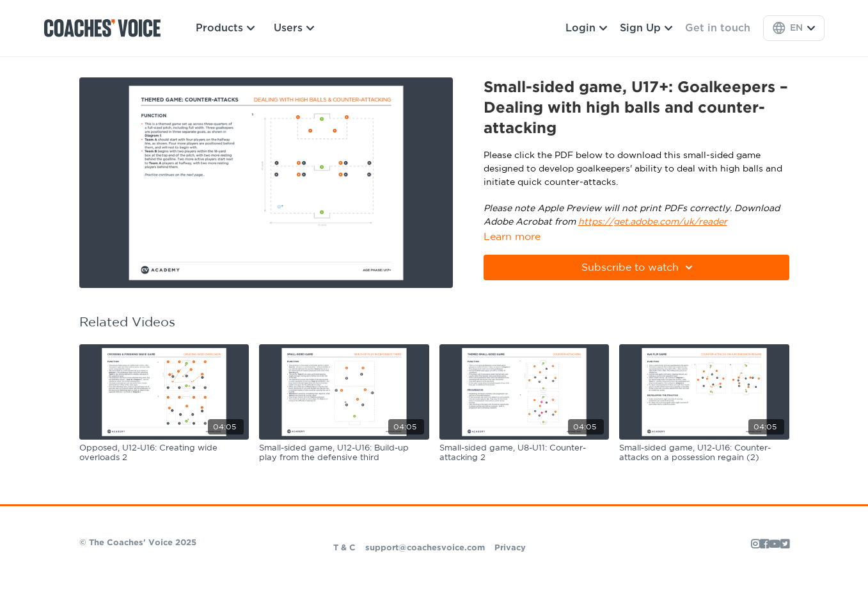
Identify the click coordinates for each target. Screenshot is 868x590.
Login (586, 28)
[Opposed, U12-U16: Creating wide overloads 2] (164, 453)
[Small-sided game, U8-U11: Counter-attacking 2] (525, 453)
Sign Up (646, 28)
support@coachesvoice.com (425, 548)
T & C (344, 548)
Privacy (510, 548)
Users (294, 28)
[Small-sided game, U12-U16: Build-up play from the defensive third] (344, 453)
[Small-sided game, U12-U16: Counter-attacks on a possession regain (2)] (704, 453)
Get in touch (718, 28)
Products (225, 28)
